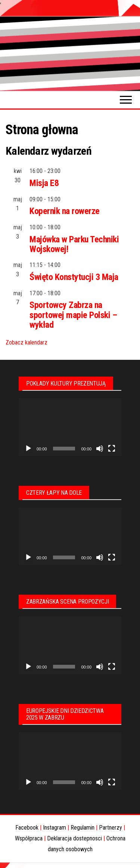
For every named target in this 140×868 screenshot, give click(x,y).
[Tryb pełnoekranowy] (112, 449)
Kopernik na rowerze (65, 211)
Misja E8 (44, 183)
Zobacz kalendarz (27, 342)
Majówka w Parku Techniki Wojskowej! (74, 244)
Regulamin (83, 828)
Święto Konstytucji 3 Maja (74, 277)
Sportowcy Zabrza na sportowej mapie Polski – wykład (73, 315)
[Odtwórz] (28, 449)
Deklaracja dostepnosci (74, 838)
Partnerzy (111, 828)
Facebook (27, 828)
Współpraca (29, 838)
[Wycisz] (100, 449)
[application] (70, 427)
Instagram (55, 828)
